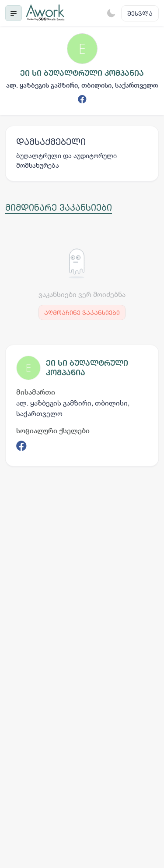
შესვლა (140, 13)
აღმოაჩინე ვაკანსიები (82, 312)
